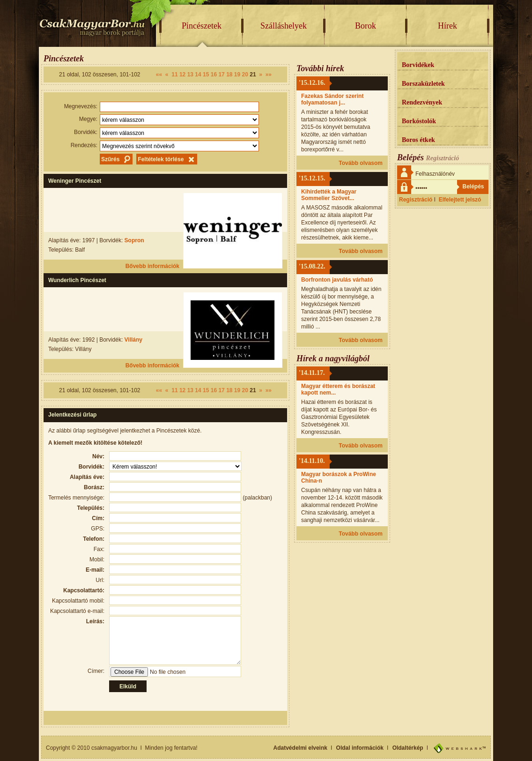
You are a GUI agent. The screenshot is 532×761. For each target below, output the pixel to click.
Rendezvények (422, 102)
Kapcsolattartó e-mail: (77, 611)
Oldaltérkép (408, 748)
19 (237, 75)
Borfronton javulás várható (337, 280)
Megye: (88, 119)
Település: (91, 508)
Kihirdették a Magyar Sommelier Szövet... (329, 195)
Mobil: (97, 560)
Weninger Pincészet (75, 181)
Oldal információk (360, 748)
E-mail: (95, 570)
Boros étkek (418, 140)
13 (190, 75)
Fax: (99, 549)
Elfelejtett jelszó (460, 200)
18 (229, 75)
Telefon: (94, 539)
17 (221, 75)
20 (245, 75)
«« (159, 75)
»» (269, 75)
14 (198, 75)
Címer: (96, 671)
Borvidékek (418, 65)
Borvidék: (86, 132)
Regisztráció (416, 200)
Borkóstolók (419, 121)
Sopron (134, 240)
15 (206, 75)
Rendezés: (84, 145)
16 (214, 75)
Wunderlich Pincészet (77, 280)
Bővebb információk (152, 266)
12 (182, 75)
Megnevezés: (81, 106)
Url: (100, 580)
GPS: (98, 529)
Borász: (94, 487)
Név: (98, 456)
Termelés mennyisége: (76, 498)
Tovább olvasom (361, 163)
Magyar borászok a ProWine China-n (339, 477)
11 (174, 75)
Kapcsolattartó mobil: (78, 601)
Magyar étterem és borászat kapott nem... (338, 389)
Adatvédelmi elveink (300, 748)
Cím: (98, 518)
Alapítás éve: (87, 477)
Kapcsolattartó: (84, 590)
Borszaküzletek (423, 84)
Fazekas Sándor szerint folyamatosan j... (332, 99)
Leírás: (95, 621)
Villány (133, 340)
